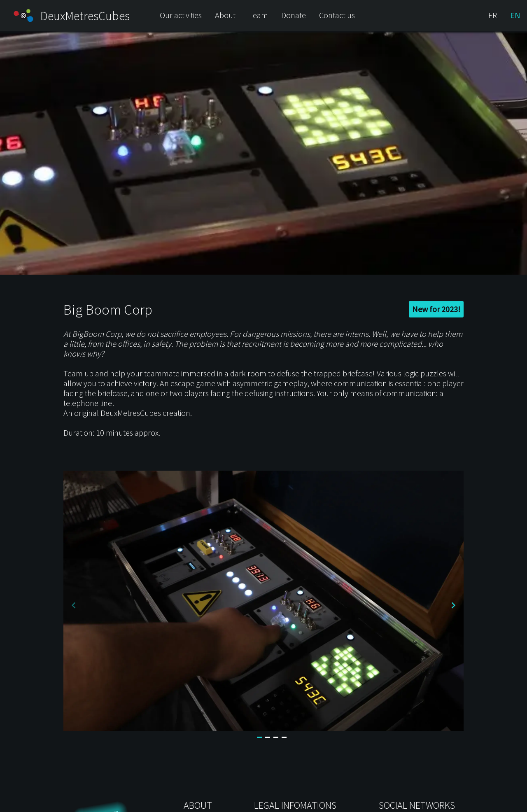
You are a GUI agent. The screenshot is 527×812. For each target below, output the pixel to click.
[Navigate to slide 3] (276, 737)
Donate (294, 15)
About (225, 15)
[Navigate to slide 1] (259, 737)
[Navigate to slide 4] (284, 737)
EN (515, 15)
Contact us (337, 15)
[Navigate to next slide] (453, 605)
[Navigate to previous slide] (74, 605)
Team (258, 15)
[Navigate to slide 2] (268, 737)
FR (493, 15)
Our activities (181, 15)
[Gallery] (264, 605)
